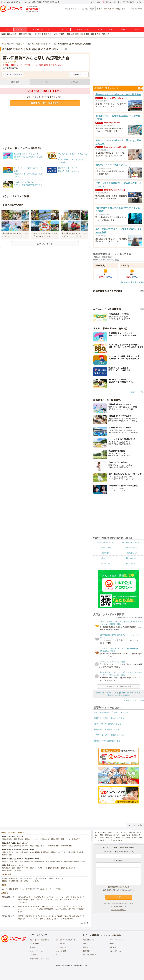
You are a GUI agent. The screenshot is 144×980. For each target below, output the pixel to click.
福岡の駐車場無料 (43, 852)
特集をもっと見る (136, 392)
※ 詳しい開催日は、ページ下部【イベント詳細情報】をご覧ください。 (33, 65)
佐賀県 (116, 693)
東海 (45, 34)
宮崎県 (110, 695)
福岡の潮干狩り (55, 868)
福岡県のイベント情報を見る (45, 103)
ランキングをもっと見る (134, 700)
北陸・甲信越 (59, 34)
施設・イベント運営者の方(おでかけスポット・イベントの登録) (38, 889)
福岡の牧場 (55, 839)
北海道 (14, 34)
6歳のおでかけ (106, 558)
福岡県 (108, 693)
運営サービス (88, 947)
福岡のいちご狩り (69, 868)
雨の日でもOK (109, 9)
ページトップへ (135, 825)
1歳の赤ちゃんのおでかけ (131, 542)
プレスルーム (61, 947)
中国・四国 (90, 34)
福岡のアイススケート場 (39, 868)
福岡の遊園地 (7, 839)
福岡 (107, 34)
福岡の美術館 (69, 861)
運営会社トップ (89, 940)
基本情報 (15, 82)
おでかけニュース (105, 29)
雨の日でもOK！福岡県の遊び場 (108, 724)
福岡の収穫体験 (53, 846)
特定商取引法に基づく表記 (39, 959)
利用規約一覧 (35, 944)
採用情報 (86, 951)
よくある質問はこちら (119, 907)
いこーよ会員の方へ (119, 910)
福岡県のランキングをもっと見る (119, 686)
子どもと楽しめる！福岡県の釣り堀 (109, 735)
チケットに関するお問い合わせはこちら (119, 903)
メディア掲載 (61, 951)
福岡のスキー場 (22, 868)
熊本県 (130, 693)
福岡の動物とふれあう (38, 846)
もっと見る (83, 923)
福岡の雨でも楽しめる (10, 861)
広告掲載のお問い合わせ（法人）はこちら (119, 890)
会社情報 (113, 947)
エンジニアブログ (90, 955)
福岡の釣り (45, 839)
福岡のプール (65, 839)
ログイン (140, 2)
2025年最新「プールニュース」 (49, 879)
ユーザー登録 (7, 889)
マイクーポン (94, 2)
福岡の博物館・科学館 (54, 861)
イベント (20, 29)
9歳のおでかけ (131, 563)
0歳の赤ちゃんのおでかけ (106, 542)
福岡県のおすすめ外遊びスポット (108, 741)
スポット (7, 29)
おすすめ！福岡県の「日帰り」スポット (111, 712)
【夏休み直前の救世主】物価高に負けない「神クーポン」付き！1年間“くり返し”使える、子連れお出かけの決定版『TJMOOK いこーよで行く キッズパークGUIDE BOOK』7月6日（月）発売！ (51, 900)
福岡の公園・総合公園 (75, 852)
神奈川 (30, 34)
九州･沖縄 (100, 693)
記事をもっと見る (45, 244)
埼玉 (39, 34)
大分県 (138, 693)
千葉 (35, 34)
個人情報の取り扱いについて (119, 887)
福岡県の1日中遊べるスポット (107, 729)
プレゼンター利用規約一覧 (66, 940)
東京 (25, 34)
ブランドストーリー (117, 940)
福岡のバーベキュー (32, 839)
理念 (85, 944)
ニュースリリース (36, 951)
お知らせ (75, 82)
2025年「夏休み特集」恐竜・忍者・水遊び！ (18, 879)
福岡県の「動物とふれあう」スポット (110, 718)
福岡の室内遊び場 (26, 861)
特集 (137, 29)
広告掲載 (33, 947)
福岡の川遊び (7, 855)
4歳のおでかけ (106, 553)
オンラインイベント (41, 29)
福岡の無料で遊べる (27, 852)
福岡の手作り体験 (21, 846)
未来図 (112, 944)
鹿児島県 (119, 695)
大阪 (73, 34)
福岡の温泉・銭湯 (9, 868)
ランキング (63, 29)
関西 (69, 34)
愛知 (50, 34)
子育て (124, 29)
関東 (21, 34)
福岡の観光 (76, 839)
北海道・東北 (6, 34)
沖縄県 (127, 695)
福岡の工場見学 (8, 846)
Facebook (33, 955)
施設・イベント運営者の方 (39, 940)
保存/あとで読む (110, 2)
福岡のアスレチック (58, 852)
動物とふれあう (121, 9)
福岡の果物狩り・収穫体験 (12, 870)
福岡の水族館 (80, 861)
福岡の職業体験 (66, 846)
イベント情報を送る (13, 74)
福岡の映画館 (39, 861)
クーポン (45, 82)
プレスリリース (115, 951)
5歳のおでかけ (131, 553)
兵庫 (81, 34)
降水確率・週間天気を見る (133, 282)
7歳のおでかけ (131, 558)
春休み (99, 9)
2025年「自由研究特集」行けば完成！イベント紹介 (21, 881)
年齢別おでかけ (81, 29)
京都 (77, 34)
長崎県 (123, 693)
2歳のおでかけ (106, 548)
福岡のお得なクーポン (10, 852)
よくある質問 (61, 944)
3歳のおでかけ (131, 548)
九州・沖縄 (101, 34)
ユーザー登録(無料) (127, 2)
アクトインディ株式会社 (111, 935)
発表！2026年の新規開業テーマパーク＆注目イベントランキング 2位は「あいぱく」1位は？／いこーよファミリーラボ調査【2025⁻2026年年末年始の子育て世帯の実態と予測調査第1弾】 (51, 909)
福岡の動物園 (18, 839)
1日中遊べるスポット (136, 9)
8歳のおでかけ (106, 563)
